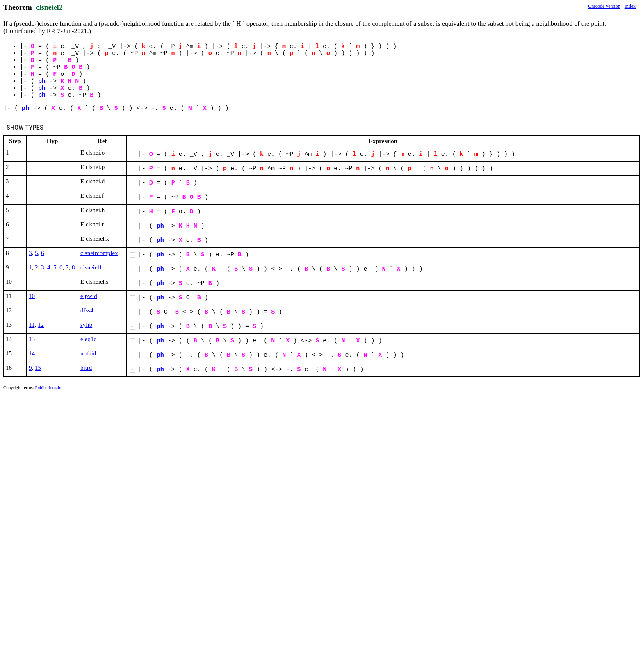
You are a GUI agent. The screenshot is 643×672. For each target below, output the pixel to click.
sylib (86, 325)
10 (32, 296)
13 (32, 339)
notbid (88, 353)
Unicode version (604, 6)
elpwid (89, 296)
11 (32, 325)
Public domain (48, 387)
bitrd (86, 368)
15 (38, 368)
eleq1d (89, 339)
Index (630, 6)
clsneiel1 (91, 267)
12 (41, 325)
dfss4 (87, 310)
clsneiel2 (49, 7)
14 (32, 353)
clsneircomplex (99, 253)
